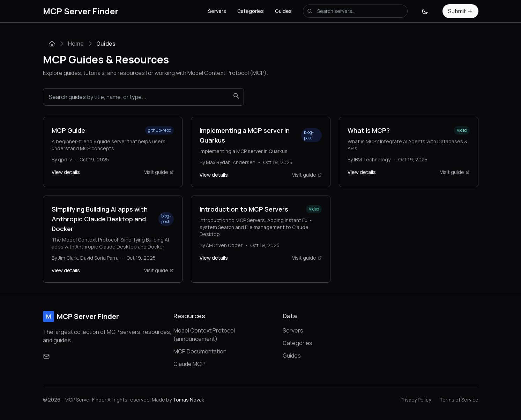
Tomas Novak (188, 400)
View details (66, 172)
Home (76, 44)
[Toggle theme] (425, 11)
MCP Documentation (200, 351)
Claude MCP (189, 364)
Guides (283, 11)
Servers (217, 11)
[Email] (46, 356)
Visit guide (159, 172)
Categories (251, 11)
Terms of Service (459, 400)
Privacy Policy (416, 400)
